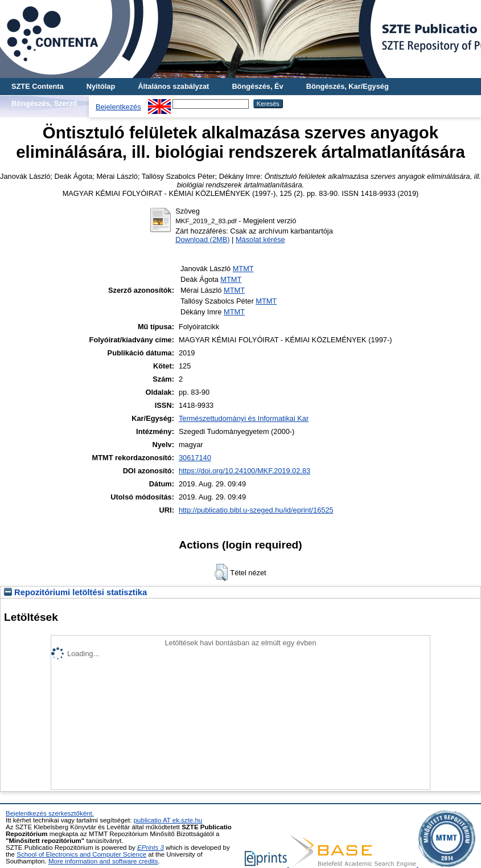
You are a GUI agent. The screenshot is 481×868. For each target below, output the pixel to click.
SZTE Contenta (38, 86)
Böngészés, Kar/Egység (348, 86)
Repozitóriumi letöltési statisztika (75, 592)
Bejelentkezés (118, 107)
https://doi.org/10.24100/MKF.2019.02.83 (244, 471)
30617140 (195, 458)
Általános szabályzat (173, 86)
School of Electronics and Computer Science (81, 854)
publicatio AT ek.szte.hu (168, 820)
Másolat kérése (260, 239)
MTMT (243, 269)
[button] (221, 572)
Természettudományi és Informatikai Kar (244, 418)
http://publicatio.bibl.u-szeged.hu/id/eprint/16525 (256, 510)
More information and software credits (103, 861)
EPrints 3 (151, 847)
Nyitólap (101, 86)
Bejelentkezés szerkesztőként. (50, 813)
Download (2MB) (202, 239)
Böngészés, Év (257, 86)
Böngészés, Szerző (44, 103)
